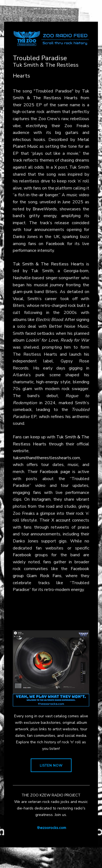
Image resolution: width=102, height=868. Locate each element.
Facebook (55, 244)
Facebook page (55, 472)
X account (61, 520)
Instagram (41, 499)
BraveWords (45, 209)
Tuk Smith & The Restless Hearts (48, 264)
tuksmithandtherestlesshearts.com (46, 458)
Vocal (18, 299)
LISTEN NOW (51, 766)
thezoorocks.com (52, 828)
